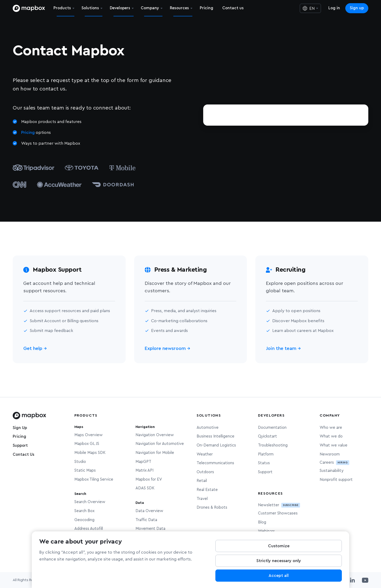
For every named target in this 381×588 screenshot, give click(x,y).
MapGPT (143, 462)
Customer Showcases (278, 513)
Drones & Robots (212, 507)
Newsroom (330, 454)
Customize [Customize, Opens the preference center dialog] (279, 548)
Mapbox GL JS (87, 444)
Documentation (272, 428)
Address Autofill (89, 529)
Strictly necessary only (279, 563)
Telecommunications (215, 463)
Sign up (357, 8)
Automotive (208, 428)
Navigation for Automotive (160, 444)
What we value (334, 445)
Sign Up (20, 428)
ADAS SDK (145, 488)
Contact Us (24, 455)
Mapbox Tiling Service (94, 479)
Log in (334, 8)
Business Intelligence (216, 436)
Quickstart (267, 436)
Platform (266, 454)
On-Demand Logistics (216, 445)
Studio (80, 462)
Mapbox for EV (149, 479)
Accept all (279, 578)
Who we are (331, 428)
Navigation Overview (155, 435)
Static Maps (85, 470)
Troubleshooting (273, 445)
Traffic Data (146, 520)
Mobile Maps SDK (90, 453)
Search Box (84, 511)
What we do (331, 436)
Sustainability (332, 471)
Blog (262, 522)
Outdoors (205, 472)
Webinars (266, 531)
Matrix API (144, 470)
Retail (202, 481)
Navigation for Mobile (155, 453)
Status (264, 463)
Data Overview (149, 511)
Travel (202, 499)
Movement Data (150, 529)
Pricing (28, 133)
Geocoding (84, 520)
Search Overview (90, 502)
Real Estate (207, 490)
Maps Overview (89, 435)
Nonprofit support (336, 480)
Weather (205, 454)
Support (20, 446)
